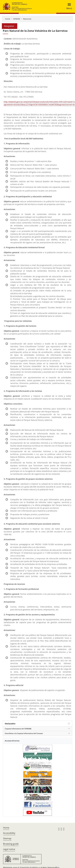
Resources (27, 19)
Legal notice (9, 849)
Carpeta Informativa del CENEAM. (18, 729)
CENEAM (17, 19)
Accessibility (9, 833)
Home (8, 19)
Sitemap (7, 838)
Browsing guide (11, 844)
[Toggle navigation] (68, 6)
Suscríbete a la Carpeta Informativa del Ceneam (24, 733)
